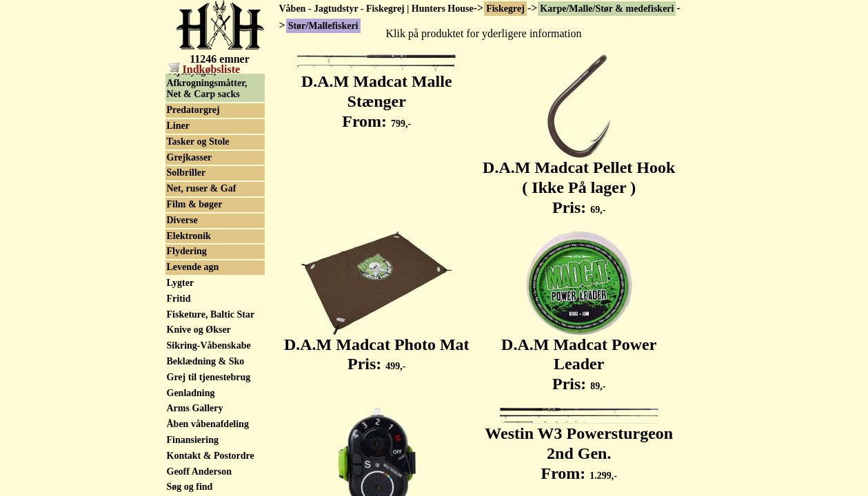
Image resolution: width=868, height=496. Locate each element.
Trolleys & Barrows (207, 112)
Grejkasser (190, 214)
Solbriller (186, 229)
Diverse (182, 277)
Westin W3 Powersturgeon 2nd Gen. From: (579, 446)
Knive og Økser (199, 386)
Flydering (187, 308)
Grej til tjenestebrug (209, 434)
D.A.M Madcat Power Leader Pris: (579, 357)
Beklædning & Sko (206, 418)
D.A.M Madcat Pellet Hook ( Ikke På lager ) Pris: (579, 180)
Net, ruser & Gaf (202, 245)
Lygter (181, 339)
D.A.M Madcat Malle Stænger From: (376, 94)
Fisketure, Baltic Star (211, 371)
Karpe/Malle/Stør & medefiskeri (607, 9)
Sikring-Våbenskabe (209, 402)
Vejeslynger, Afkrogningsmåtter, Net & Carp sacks (207, 139)
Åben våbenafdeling (208, 480)
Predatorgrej (193, 166)
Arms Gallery (195, 465)
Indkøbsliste (205, 69)
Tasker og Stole (198, 198)
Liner (178, 182)
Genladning (191, 449)
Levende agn (193, 323)
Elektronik (189, 292)
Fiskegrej (505, 9)
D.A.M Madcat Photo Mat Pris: (377, 347)
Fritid (179, 355)
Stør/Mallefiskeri (202, 80)
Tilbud (181, 96)
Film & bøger (195, 261)
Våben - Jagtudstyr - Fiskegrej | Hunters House (376, 9)
